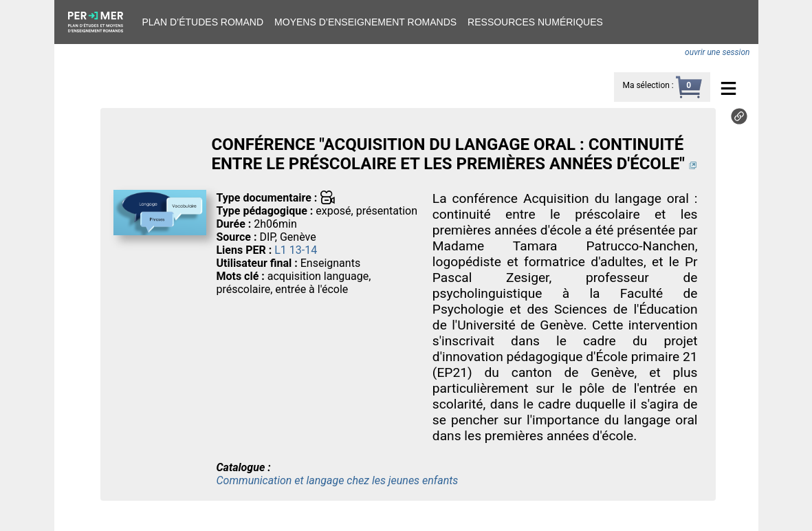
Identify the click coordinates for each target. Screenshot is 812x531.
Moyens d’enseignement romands (365, 22)
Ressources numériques (535, 22)
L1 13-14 (296, 250)
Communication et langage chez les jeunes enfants (337, 480)
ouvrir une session (717, 52)
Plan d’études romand (203, 22)
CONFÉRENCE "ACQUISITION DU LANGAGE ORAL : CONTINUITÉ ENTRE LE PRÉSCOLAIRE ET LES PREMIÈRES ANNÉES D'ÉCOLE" (448, 154)
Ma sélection (646, 85)
